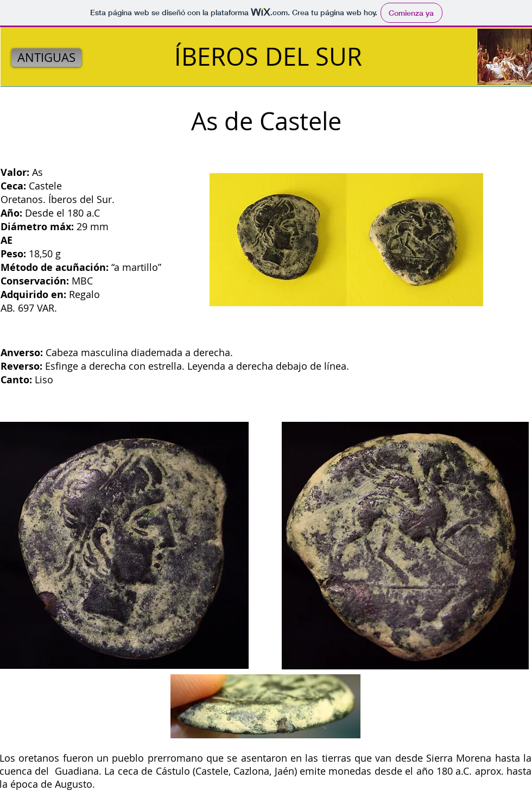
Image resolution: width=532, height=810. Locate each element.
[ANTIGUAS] (46, 58)
